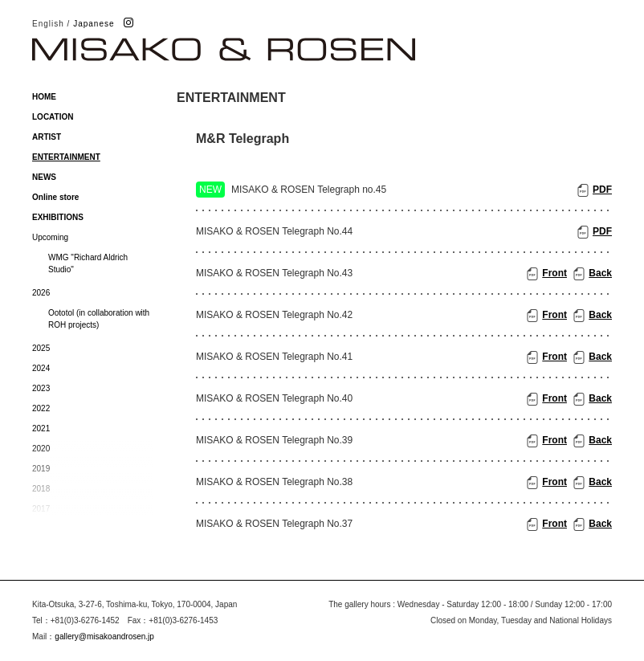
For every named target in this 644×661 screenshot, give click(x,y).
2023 (41, 388)
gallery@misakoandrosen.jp (104, 637)
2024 (41, 368)
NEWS (44, 177)
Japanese (94, 24)
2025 (41, 348)
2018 (41, 489)
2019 (41, 469)
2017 (41, 509)
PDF (602, 190)
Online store (55, 197)
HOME (44, 97)
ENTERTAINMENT (66, 157)
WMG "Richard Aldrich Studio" (88, 263)
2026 (41, 293)
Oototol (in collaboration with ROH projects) (99, 319)
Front (554, 273)
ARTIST (47, 137)
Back (600, 273)
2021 (41, 428)
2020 (41, 449)
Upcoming (50, 237)
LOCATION (53, 117)
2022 (41, 408)
